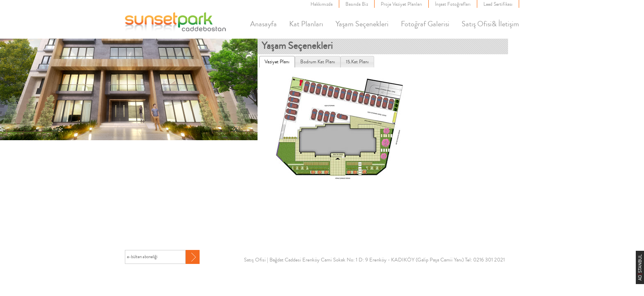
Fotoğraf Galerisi (425, 24)
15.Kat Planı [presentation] (357, 62)
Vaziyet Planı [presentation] (277, 62)
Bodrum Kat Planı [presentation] (318, 62)
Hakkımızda (322, 4)
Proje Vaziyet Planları (401, 4)
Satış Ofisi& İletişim (490, 24)
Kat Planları (306, 24)
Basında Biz (357, 4)
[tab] (277, 62)
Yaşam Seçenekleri (362, 24)
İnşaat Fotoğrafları (453, 4)
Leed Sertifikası (498, 4)
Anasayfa (263, 24)
